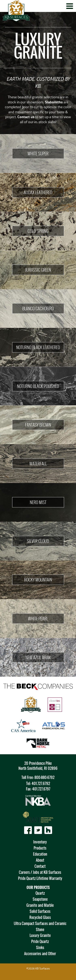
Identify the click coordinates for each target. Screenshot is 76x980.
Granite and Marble (40, 905)
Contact (40, 866)
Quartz (40, 893)
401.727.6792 (41, 783)
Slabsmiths (54, 102)
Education (40, 854)
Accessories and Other (40, 954)
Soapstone (40, 899)
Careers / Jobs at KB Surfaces (40, 872)
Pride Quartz (40, 941)
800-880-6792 (44, 777)
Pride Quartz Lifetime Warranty (40, 878)
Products (40, 848)
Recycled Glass (40, 917)
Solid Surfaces (40, 911)
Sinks (40, 948)
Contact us (26, 117)
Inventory (40, 842)
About (40, 860)
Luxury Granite (40, 935)
